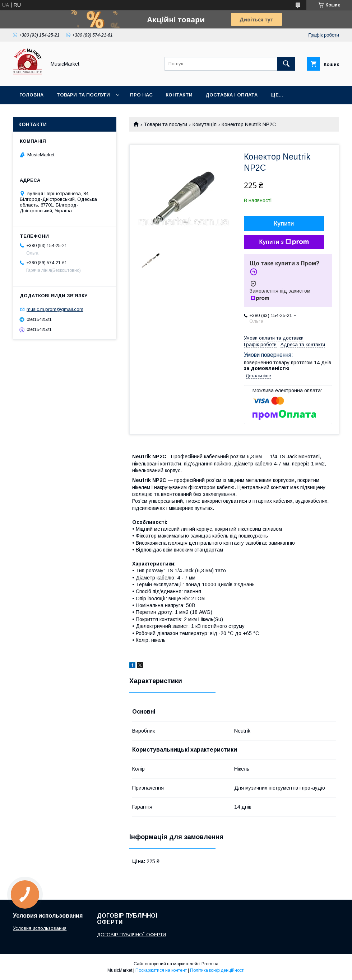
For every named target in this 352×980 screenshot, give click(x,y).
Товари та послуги (83, 95)
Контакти (179, 95)
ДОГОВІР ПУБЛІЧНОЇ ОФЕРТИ (131, 935)
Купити (284, 224)
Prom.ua (210, 964)
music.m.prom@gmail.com (55, 309)
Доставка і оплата (231, 95)
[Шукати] (286, 64)
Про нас (141, 95)
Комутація (205, 124)
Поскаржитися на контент (161, 970)
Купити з (284, 242)
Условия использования (40, 928)
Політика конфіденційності (217, 970)
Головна (31, 95)
